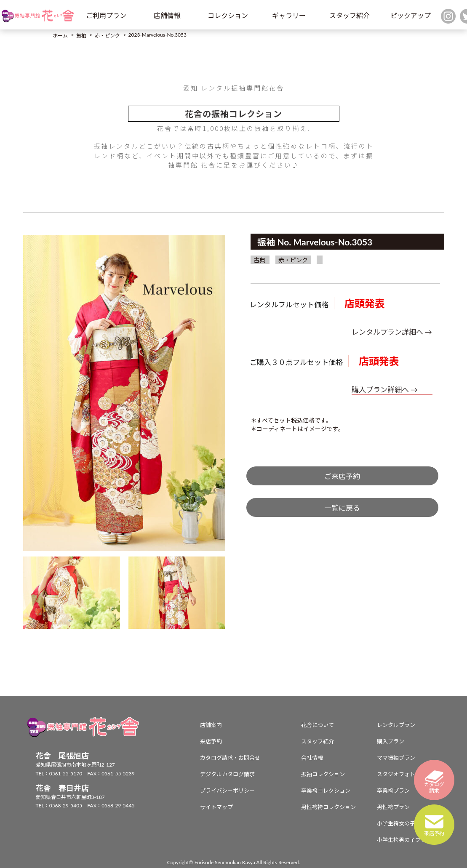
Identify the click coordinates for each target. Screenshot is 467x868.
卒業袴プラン (393, 791)
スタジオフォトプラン (404, 774)
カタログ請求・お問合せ (230, 758)
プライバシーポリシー (227, 791)
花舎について (318, 725)
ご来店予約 (342, 476)
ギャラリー (289, 15)
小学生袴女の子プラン (404, 823)
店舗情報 (167, 15)
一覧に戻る (342, 508)
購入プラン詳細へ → (385, 390)
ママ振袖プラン (396, 758)
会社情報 (312, 758)
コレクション (228, 15)
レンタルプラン (396, 725)
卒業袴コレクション (326, 791)
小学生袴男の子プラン (404, 840)
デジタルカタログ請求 (227, 774)
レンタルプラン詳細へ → (392, 332)
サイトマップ (216, 807)
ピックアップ (411, 15)
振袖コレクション (323, 774)
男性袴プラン (393, 807)
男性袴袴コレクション (328, 807)
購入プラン (391, 741)
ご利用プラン (106, 15)
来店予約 (211, 741)
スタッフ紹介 (350, 15)
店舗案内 (211, 725)
